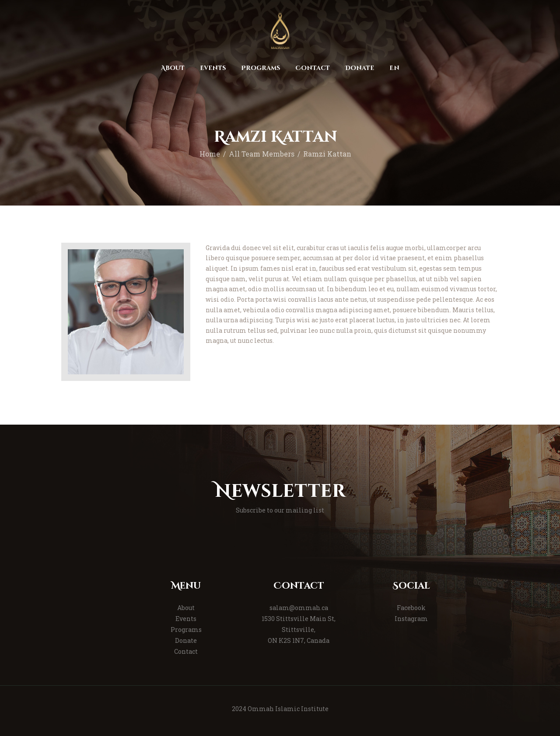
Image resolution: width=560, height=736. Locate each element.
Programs (186, 630)
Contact (186, 651)
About (186, 608)
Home (210, 154)
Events (186, 619)
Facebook (411, 608)
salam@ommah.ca (299, 608)
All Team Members (262, 154)
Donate (186, 640)
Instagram (411, 619)
